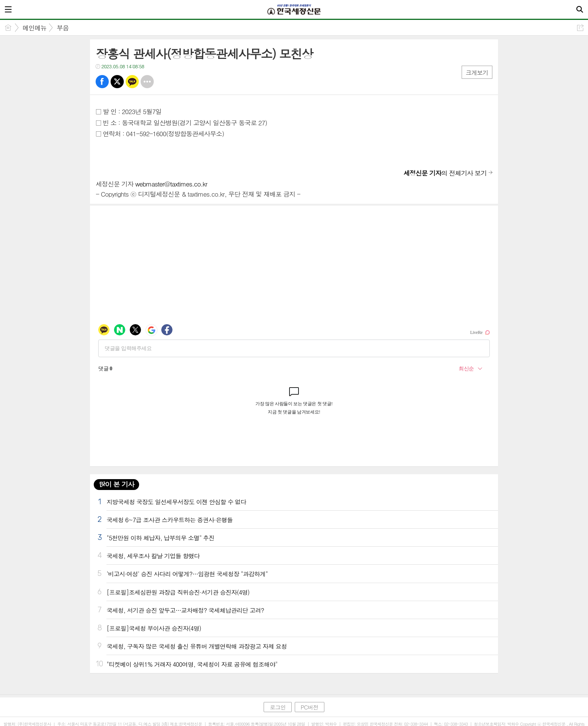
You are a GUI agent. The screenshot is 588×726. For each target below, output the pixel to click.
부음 (63, 28)
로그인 (277, 707)
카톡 (132, 82)
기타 (147, 82)
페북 (102, 82)
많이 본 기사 (116, 484)
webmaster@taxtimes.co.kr (171, 184)
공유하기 (580, 28)
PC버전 (310, 707)
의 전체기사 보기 (445, 173)
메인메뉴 (34, 28)
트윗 (117, 82)
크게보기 (477, 73)
